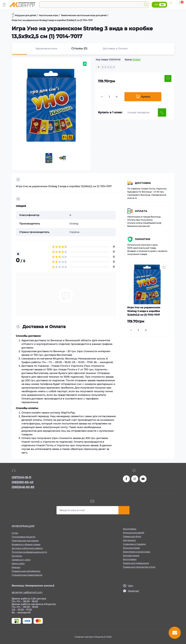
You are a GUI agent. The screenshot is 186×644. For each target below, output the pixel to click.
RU (162, 5)
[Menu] (5, 5)
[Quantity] (109, 97)
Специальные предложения (27, 575)
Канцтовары (130, 529)
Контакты (17, 556)
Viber (130, 586)
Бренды (16, 567)
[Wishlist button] (168, 79)
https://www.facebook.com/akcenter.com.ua (126, 479)
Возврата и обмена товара (26, 544)
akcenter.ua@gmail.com (27, 592)
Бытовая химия (131, 556)
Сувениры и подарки (134, 544)
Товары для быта (132, 536)
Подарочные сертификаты (26, 571)
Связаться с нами (21, 560)
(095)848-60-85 (23, 487)
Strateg (136, 60)
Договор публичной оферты (27, 548)
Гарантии (143, 239)
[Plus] (117, 97)
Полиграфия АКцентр (23, 537)
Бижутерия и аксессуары (137, 552)
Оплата (141, 211)
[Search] (146, 5)
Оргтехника (129, 540)
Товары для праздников (136, 563)
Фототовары (130, 559)
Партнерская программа (25, 541)
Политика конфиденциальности (29, 552)
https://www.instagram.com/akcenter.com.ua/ (135, 479)
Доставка (143, 183)
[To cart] (164, 330)
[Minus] (102, 97)
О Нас (15, 533)
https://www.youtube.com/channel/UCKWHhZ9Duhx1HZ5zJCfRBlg (143, 479)
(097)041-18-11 (21, 477)
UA (156, 5)
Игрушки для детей (134, 533)
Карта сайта (18, 563)
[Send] (162, 112)
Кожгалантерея (131, 548)
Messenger (133, 591)
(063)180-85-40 (23, 482)
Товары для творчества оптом (139, 567)
